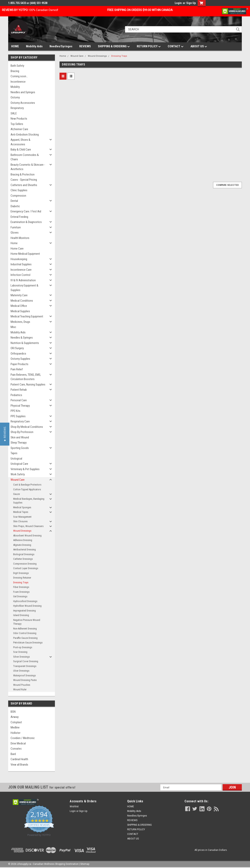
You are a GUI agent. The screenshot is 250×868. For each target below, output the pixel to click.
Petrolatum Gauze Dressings (28, 643)
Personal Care (19, 400)
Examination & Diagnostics (26, 222)
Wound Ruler (20, 689)
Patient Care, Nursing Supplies (28, 384)
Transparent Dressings (25, 666)
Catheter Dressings (23, 559)
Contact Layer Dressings (26, 568)
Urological (16, 459)
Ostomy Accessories (23, 103)
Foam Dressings (21, 592)
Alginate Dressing (22, 545)
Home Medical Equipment (25, 254)
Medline (15, 727)
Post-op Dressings (23, 647)
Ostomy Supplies (20, 359)
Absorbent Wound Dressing (27, 536)
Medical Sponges (22, 507)
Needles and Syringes (23, 92)
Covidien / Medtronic (23, 738)
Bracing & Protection (23, 174)
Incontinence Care (21, 270)
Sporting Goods (20, 448)
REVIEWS (85, 46)
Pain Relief (17, 369)
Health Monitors (20, 238)
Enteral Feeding (19, 217)
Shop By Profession (22, 432)
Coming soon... (19, 76)
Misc (13, 327)
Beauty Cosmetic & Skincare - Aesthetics (28, 167)
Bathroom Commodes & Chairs (25, 157)
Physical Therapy (20, 406)
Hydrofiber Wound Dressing (27, 606)
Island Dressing (21, 615)
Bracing (15, 71)
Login (178, 3)
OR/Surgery (17, 348)
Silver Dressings (21, 657)
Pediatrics (16, 395)
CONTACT (176, 47)
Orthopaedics (18, 354)
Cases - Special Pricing (24, 180)
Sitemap (85, 864)
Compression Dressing (25, 564)
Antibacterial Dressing (24, 549)
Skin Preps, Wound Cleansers (28, 526)
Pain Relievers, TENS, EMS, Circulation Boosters (26, 377)
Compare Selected (227, 185)
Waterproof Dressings (24, 675)
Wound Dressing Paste (25, 680)
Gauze (16, 494)
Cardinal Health (19, 759)
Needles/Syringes (61, 46)
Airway (15, 717)
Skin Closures (20, 521)
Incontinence (18, 82)
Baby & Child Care (21, 150)
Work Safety (18, 474)
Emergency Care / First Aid (26, 211)
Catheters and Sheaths (24, 185)
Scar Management (22, 517)
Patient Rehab (19, 390)
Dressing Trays (21, 582)
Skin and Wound (20, 437)
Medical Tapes (21, 512)
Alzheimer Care (19, 129)
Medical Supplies (20, 311)
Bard (13, 754)
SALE (14, 113)
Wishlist (74, 807)
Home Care (17, 249)
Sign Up (191, 3)
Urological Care (19, 464)
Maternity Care (19, 295)
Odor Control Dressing (25, 633)
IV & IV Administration (23, 280)
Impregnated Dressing (24, 611)
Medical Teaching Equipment (27, 316)
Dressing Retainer (22, 578)
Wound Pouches (22, 685)
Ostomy (15, 97)
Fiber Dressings (21, 587)
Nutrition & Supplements (25, 343)
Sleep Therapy (19, 443)
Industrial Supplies (21, 264)
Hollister (15, 733)
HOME (15, 46)
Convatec (16, 749)
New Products (19, 119)
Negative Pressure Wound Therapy (27, 622)
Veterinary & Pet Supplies (25, 469)
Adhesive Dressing (23, 540)
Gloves (15, 233)
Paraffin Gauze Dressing (25, 638)
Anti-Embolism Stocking (25, 135)
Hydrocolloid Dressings (25, 601)
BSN (13, 712)
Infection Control (20, 275)
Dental (14, 201)
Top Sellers (17, 124)
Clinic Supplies (19, 190)
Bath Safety (17, 66)
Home (14, 243)
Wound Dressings (22, 531)
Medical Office (19, 306)
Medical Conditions (22, 301)
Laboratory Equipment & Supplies (24, 288)
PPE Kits (15, 411)
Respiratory (17, 108)
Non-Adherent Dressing (25, 629)
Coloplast (16, 722)
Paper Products (19, 364)
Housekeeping (19, 259)
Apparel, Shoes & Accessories (20, 142)
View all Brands (19, 765)
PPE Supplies (18, 416)
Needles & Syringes (22, 338)
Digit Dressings (21, 573)
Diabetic (15, 206)
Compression (18, 196)
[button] (5, 434)
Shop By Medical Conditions (27, 427)
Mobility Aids (34, 46)
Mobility (15, 87)
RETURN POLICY (149, 47)
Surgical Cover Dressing (26, 661)
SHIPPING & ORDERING (114, 47)
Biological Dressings (24, 554)
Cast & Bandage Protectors (27, 485)
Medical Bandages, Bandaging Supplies (29, 501)
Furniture (16, 227)
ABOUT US (199, 47)
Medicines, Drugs (20, 322)
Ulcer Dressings (21, 671)
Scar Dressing (20, 652)
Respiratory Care (20, 421)
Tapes (14, 453)
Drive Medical (18, 743)
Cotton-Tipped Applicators (27, 489)
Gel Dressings (20, 596)
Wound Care (18, 480)
